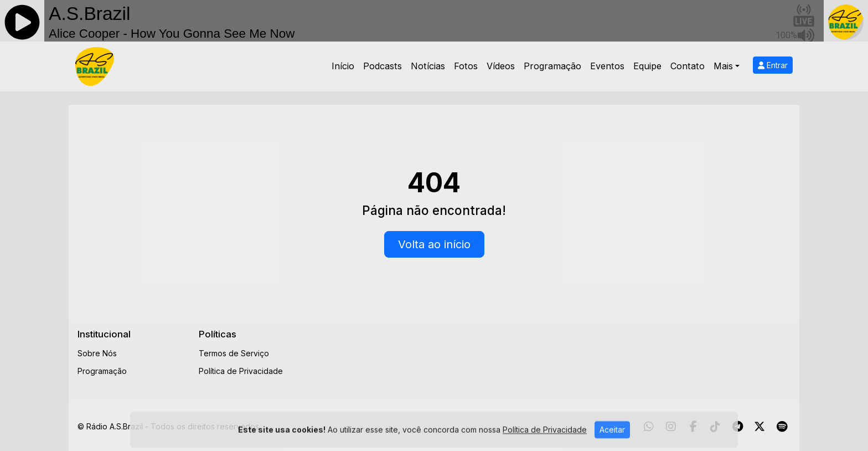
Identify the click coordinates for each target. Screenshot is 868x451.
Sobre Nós (97, 353)
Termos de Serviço (234, 353)
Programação (552, 66)
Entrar (773, 65)
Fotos (466, 66)
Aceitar (612, 441)
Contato (688, 66)
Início (343, 66)
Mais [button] (723, 66)
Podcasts (383, 66)
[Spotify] (782, 427)
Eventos (607, 66)
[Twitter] (759, 427)
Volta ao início (434, 244)
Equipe (647, 66)
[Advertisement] (521, 353)
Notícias (428, 66)
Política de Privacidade (241, 371)
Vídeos (501, 66)
